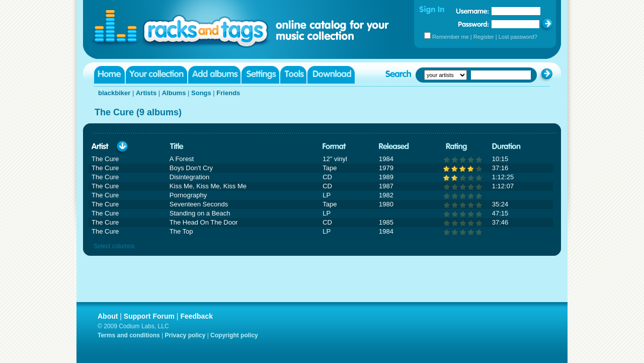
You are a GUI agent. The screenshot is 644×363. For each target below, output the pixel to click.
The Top (181, 231)
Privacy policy (185, 335)
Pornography (188, 195)
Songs (201, 93)
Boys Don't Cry (191, 168)
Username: (472, 11)
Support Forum (149, 316)
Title (177, 147)
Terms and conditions (129, 335)
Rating (456, 147)
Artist (100, 147)
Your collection (156, 75)
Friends (228, 93)
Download (331, 75)
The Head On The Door (204, 222)
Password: (474, 24)
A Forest (182, 159)
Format (334, 147)
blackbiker (114, 93)
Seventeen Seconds (199, 204)
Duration (506, 147)
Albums (174, 93)
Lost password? (518, 37)
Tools (293, 75)
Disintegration (190, 177)
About (108, 316)
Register (484, 37)
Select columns (114, 246)
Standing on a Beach (200, 213)
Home (109, 75)
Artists (146, 93)
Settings (260, 75)
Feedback (196, 316)
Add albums (214, 75)
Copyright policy (234, 335)
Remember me (451, 37)
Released (394, 147)
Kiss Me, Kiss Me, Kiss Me (208, 186)
